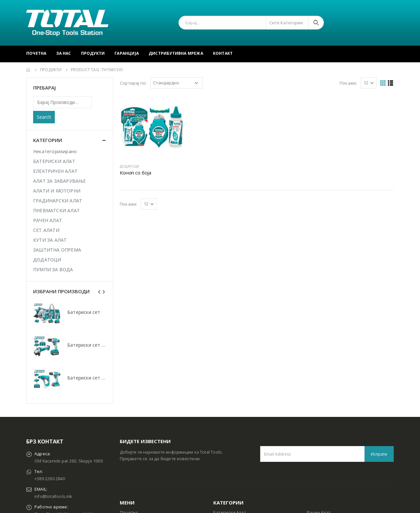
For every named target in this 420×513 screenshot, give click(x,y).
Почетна (36, 53)
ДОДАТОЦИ (130, 166)
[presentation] (99, 291)
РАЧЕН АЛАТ (48, 220)
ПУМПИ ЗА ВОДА (53, 269)
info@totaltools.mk (53, 496)
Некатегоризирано (55, 151)
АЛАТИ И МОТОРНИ (57, 191)
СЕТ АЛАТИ (46, 230)
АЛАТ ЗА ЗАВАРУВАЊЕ (60, 181)
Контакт (223, 53)
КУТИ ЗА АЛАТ (50, 240)
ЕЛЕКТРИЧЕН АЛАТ (55, 171)
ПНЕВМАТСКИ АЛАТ (56, 210)
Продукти (93, 53)
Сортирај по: (133, 83)
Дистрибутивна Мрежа (176, 53)
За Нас (63, 53)
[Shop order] (177, 83)
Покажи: (348, 83)
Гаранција (127, 53)
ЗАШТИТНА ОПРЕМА (57, 250)
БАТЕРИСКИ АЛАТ (54, 161)
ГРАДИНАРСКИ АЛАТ (58, 201)
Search (44, 117)
